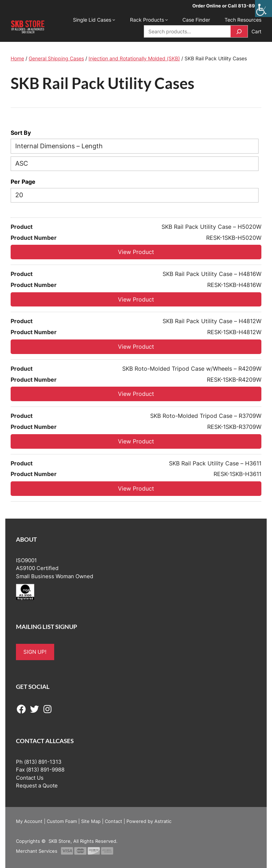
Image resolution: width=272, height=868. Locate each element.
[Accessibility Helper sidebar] (263, 9)
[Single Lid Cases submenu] (114, 20)
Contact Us (30, 778)
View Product (136, 252)
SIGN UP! (35, 652)
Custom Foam (62, 821)
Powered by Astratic (149, 821)
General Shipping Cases (56, 58)
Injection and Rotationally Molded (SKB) (134, 58)
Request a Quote (37, 786)
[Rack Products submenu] (166, 20)
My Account (29, 821)
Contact (114, 821)
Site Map (91, 821)
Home (17, 58)
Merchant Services (37, 851)
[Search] (239, 31)
